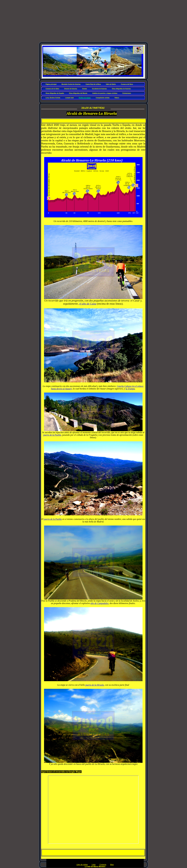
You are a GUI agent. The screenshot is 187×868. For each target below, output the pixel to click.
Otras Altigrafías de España (55, 93)
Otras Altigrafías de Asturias (121, 89)
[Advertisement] (94, 22)
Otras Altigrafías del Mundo (78, 93)
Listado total (69, 98)
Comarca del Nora (127, 84)
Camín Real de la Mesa (93, 84)
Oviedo (85, 89)
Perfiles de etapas (85, 98)
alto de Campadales (99, 603)
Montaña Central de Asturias (71, 84)
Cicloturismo (127, 93)
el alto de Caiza (88, 304)
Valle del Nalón (111, 84)
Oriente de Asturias (71, 89)
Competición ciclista (103, 98)
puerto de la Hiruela (95, 685)
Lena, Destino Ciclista (53, 98)
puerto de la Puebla (52, 435)
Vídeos (117, 98)
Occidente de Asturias (99, 89)
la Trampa (130, 389)
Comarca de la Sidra (52, 89)
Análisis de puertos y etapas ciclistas (105, 93)
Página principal (51, 84)
